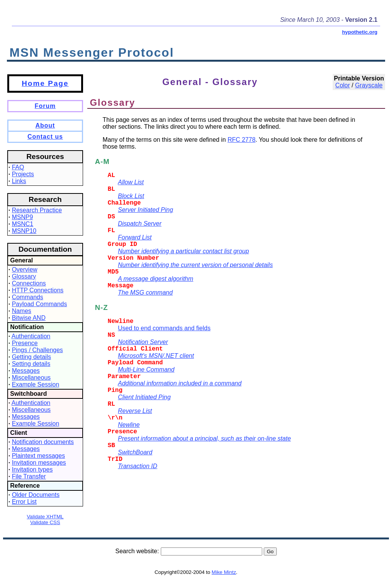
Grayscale (369, 85)
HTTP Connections (38, 290)
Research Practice (37, 210)
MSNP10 (24, 231)
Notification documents (43, 442)
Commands (28, 297)
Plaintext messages (38, 456)
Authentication (31, 336)
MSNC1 (23, 224)
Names (22, 311)
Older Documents (36, 495)
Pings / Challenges (37, 350)
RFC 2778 (241, 140)
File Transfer (29, 476)
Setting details (31, 364)
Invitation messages (39, 463)
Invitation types (32, 469)
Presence (25, 343)
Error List (24, 502)
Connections (29, 283)
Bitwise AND (29, 318)
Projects (23, 174)
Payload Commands (39, 304)
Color (343, 85)
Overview (25, 270)
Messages (26, 371)
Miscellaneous (31, 378)
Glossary (24, 276)
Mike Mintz (224, 572)
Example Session (36, 384)
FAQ (18, 167)
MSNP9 (22, 217)
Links (19, 181)
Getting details (31, 357)
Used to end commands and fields (164, 328)
